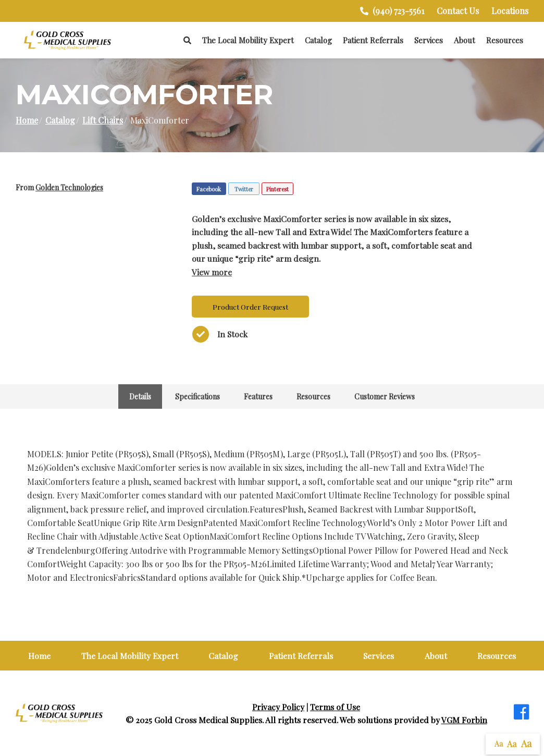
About (465, 40)
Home (27, 120)
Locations (510, 11)
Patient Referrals (373, 40)
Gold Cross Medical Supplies (208, 720)
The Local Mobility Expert (248, 40)
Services (429, 40)
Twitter (244, 189)
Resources (505, 40)
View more (212, 272)
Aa (499, 744)
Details (140, 397)
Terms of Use (335, 707)
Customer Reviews (385, 397)
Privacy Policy (278, 707)
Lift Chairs (103, 120)
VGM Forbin (464, 720)
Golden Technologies (69, 187)
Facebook (209, 189)
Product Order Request (250, 307)
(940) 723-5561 (392, 11)
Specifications (197, 397)
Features (258, 397)
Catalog (318, 40)
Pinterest (277, 189)
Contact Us (458, 11)
